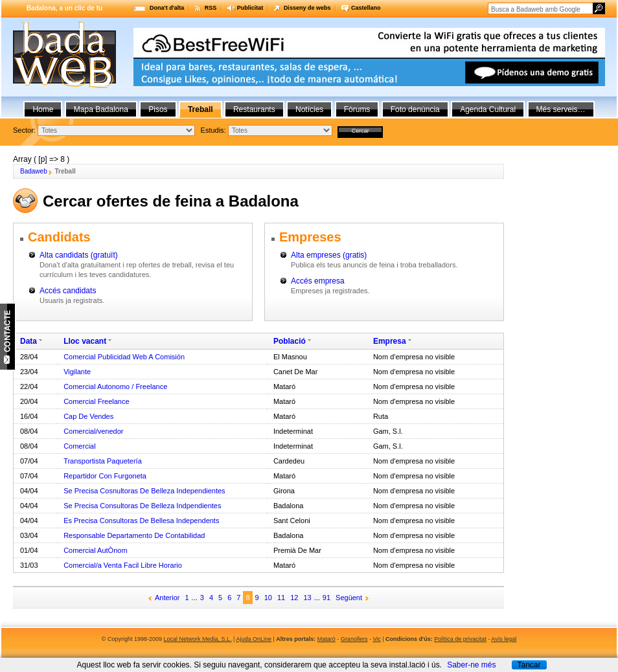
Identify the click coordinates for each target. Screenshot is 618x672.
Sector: (24, 130)
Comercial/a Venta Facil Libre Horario (123, 565)
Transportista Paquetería (103, 461)
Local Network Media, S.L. (198, 639)
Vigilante (77, 372)
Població (290, 341)
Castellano (366, 8)
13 (307, 598)
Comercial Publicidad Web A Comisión (124, 357)
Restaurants (254, 109)
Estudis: (213, 130)
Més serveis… (561, 109)
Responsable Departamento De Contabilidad (134, 535)
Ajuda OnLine (254, 639)
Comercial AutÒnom (95, 550)
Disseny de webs (307, 8)
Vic (376, 639)
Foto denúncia (415, 109)
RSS (211, 8)
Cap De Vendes (88, 416)
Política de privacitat (460, 639)
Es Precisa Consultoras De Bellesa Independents (141, 521)
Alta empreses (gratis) (329, 255)
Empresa (390, 341)
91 (326, 598)
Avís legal (504, 639)
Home (43, 109)
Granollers (354, 639)
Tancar (529, 665)
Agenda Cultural (488, 109)
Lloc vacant (85, 341)
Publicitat (250, 8)
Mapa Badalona (101, 109)
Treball (200, 109)
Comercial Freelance (96, 401)
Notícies (309, 109)
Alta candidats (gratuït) (79, 255)
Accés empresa (318, 281)
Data (29, 341)
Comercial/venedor (93, 431)
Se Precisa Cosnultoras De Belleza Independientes (144, 491)
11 (281, 598)
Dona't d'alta (167, 8)
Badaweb (34, 171)
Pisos (158, 109)
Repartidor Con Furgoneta (105, 476)
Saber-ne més (471, 665)
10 (268, 598)
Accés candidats (68, 291)
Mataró (326, 639)
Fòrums (357, 109)
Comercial (80, 446)
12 (294, 598)
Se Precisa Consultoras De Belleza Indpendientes (142, 506)
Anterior (167, 598)
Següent (349, 598)
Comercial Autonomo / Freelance (115, 386)
